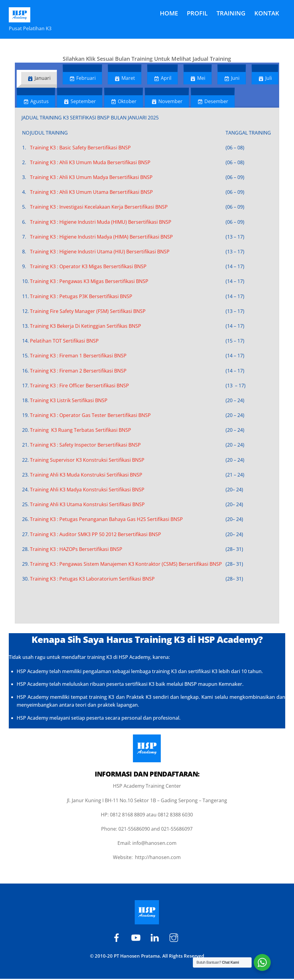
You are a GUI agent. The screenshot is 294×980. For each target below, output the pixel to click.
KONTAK (267, 13)
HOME (169, 13)
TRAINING (231, 13)
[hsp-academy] (118, 938)
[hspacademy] (156, 938)
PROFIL (197, 13)
